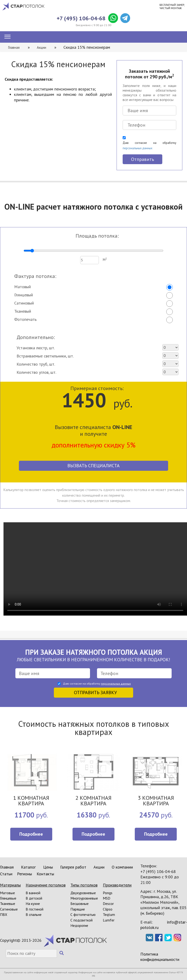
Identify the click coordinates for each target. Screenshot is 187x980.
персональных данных (137, 148)
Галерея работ (73, 867)
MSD (107, 898)
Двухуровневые (83, 893)
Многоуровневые (84, 898)
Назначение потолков (46, 885)
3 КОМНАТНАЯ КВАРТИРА (156, 801)
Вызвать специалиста (93, 466)
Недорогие (79, 925)
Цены (48, 867)
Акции (99, 867)
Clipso (108, 909)
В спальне (34, 914)
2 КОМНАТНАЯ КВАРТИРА (93, 801)
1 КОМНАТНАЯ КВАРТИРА (31, 801)
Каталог (28, 867)
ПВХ (4, 914)
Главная (7, 867)
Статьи (6, 874)
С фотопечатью (83, 914)
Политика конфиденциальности (160, 957)
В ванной (33, 893)
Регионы (24, 874)
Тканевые (8, 904)
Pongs (108, 893)
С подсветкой (81, 920)
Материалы (10, 885)
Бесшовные (80, 904)
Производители (117, 885)
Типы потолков (84, 885)
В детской (34, 898)
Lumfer (109, 920)
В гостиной (35, 909)
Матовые (7, 893)
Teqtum (109, 914)
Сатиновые (9, 909)
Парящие (78, 909)
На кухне (33, 904)
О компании (122, 867)
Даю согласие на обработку (149, 145)
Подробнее (31, 834)
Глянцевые (8, 898)
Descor (108, 904)
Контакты (45, 874)
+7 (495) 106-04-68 (81, 18)
